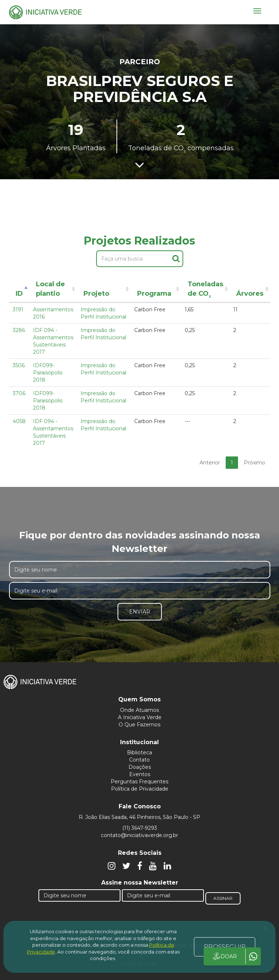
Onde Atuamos (139, 710)
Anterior (210, 463)
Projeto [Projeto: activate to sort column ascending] (96, 294)
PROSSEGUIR (225, 947)
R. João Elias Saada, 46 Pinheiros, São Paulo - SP (139, 817)
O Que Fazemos (139, 725)
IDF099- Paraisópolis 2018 (48, 373)
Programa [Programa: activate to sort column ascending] (154, 294)
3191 (18, 309)
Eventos (140, 774)
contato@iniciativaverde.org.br (139, 835)
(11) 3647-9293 (140, 828)
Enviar (140, 612)
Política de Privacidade (140, 789)
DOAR (224, 956)
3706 (19, 393)
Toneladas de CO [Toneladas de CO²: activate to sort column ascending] (205, 290)
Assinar (223, 898)
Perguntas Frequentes (139, 782)
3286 (19, 330)
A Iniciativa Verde (140, 717)
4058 (19, 421)
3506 (19, 365)
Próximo (255, 463)
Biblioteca (139, 753)
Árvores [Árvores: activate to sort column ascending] (250, 294)
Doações (140, 767)
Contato (139, 760)
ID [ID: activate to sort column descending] (19, 294)
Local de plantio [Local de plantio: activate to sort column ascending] (50, 289)
